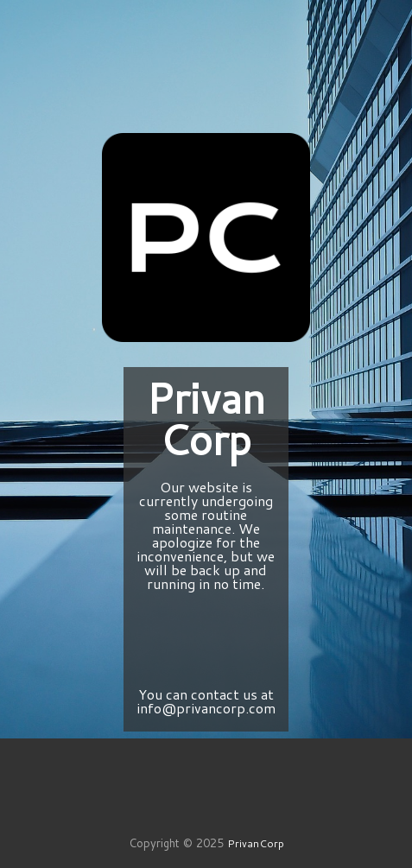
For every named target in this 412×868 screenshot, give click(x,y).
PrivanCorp (256, 843)
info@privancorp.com (206, 708)
